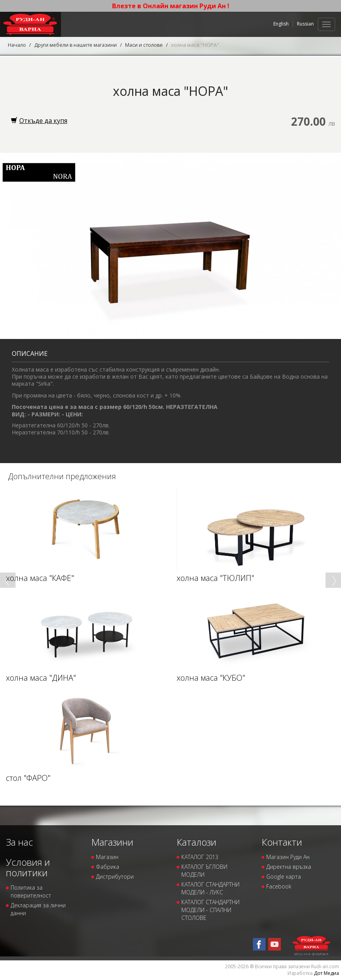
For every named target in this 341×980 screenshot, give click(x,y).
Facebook (279, 886)
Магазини (112, 842)
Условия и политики (28, 867)
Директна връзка (289, 867)
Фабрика (108, 867)
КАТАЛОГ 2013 (200, 857)
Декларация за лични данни (38, 909)
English (281, 24)
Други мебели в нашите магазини (77, 45)
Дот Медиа (326, 973)
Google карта (284, 877)
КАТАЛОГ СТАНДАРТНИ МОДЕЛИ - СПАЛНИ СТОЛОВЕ (210, 910)
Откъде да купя (39, 121)
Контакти (282, 842)
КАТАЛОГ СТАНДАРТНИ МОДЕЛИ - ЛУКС (210, 888)
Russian (305, 24)
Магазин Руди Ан (288, 857)
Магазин (107, 857)
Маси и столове (148, 45)
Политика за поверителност (31, 891)
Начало (17, 45)
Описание (30, 353)
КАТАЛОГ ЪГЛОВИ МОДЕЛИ (204, 871)
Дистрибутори (115, 877)
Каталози (196, 842)
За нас (19, 842)
